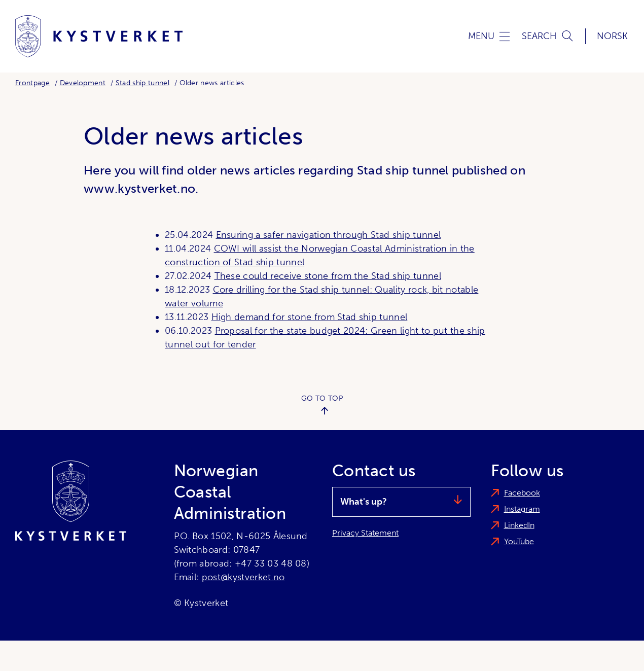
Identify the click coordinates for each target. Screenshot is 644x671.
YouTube (519, 541)
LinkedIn (519, 525)
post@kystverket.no (243, 577)
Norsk (612, 36)
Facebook (522, 493)
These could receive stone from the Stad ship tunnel (328, 276)
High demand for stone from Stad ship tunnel (310, 317)
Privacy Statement (365, 533)
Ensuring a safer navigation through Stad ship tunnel (329, 235)
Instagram (522, 509)
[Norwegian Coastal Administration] (99, 36)
